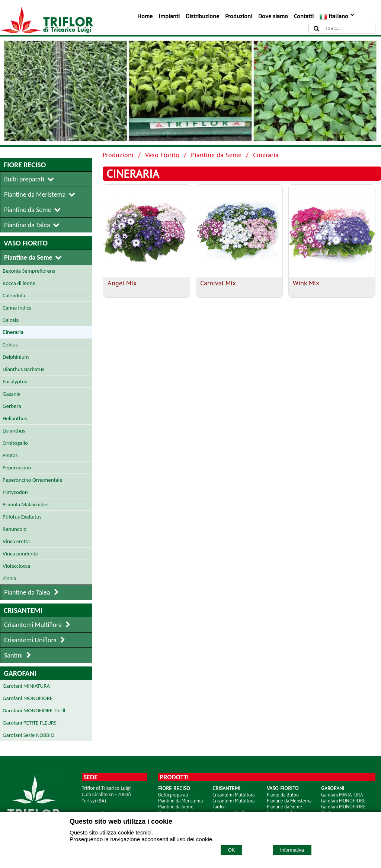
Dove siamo (273, 16)
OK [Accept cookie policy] (232, 850)
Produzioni (239, 16)
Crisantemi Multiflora (233, 795)
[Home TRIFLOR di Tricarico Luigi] (47, 31)
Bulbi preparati (173, 795)
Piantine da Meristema (180, 801)
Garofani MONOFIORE (343, 801)
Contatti (304, 16)
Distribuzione (202, 16)
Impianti (169, 16)
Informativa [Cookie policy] (292, 850)
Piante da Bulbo (283, 795)
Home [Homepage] (145, 16)
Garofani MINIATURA (342, 795)
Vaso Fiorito (162, 155)
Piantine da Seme (216, 155)
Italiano (337, 16)
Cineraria (266, 155)
